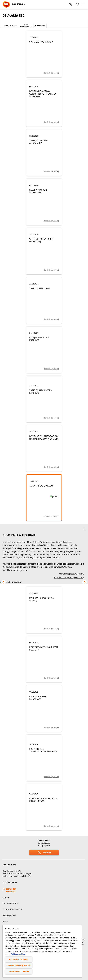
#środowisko (40, 26)
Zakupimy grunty (10, 903)
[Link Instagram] (75, 865)
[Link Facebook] (80, 865)
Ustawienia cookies (19, 971)
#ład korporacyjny (26, 26)
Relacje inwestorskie (12, 909)
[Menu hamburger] (84, 4)
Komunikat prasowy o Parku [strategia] (72, 574)
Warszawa (18, 4)
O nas (5, 921)
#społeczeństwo (10, 26)
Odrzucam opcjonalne (19, 965)
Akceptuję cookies (19, 959)
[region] (42, 951)
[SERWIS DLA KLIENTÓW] (14, 890)
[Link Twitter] (84, 865)
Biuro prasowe (9, 915)
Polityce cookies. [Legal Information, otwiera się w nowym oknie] (18, 954)
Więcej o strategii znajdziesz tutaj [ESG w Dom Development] (69, 578)
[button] (4, 582)
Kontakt (6, 897)
